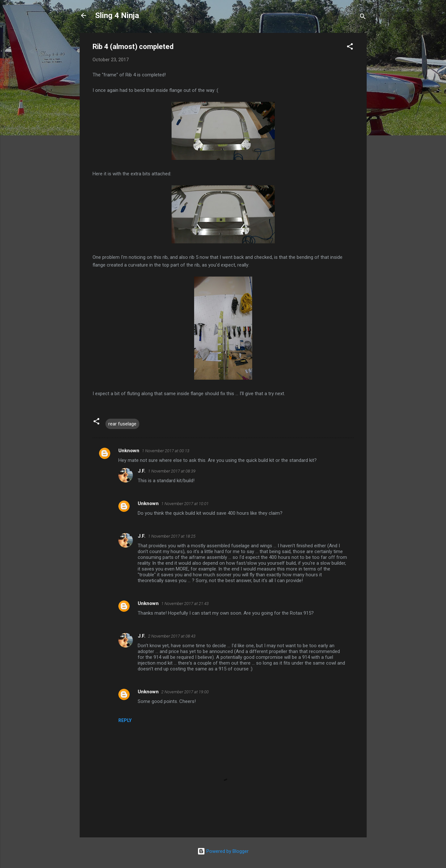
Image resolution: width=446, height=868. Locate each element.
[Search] (363, 18)
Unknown (129, 451)
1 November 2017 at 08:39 (172, 471)
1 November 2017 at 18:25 (172, 536)
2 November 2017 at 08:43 (172, 636)
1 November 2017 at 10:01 (185, 504)
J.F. (142, 471)
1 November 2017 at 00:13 (166, 451)
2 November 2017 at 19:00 (185, 692)
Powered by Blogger (223, 851)
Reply (125, 720)
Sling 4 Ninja (117, 15)
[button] (350, 48)
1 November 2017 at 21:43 (185, 604)
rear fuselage (122, 424)
